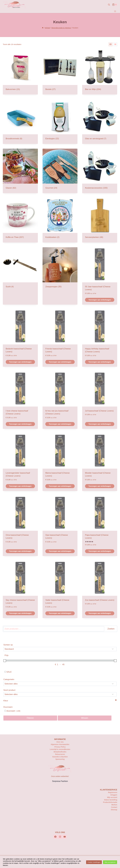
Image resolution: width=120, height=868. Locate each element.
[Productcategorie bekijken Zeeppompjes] (60, 270)
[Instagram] (60, 837)
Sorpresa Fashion (60, 781)
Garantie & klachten (60, 757)
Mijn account (112, 797)
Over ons (60, 742)
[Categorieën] (60, 684)
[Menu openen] (115, 11)
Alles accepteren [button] (110, 862)
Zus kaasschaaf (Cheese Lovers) (100, 600)
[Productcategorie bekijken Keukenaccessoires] (100, 171)
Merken (114, 805)
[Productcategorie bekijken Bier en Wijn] (100, 72)
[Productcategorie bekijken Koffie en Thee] (20, 220)
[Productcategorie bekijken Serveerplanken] (100, 220)
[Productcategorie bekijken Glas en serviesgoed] (100, 122)
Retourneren (60, 754)
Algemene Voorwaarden (60, 744)
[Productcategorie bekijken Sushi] (20, 270)
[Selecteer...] (60, 694)
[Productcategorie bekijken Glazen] (20, 171)
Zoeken (111, 629)
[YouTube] (65, 837)
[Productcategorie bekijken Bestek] (60, 72)
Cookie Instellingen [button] (94, 862)
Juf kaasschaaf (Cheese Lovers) (99, 411)
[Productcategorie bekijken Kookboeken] (60, 220)
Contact (114, 807)
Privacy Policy (60, 747)
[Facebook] (55, 837)
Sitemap (114, 810)
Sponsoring (60, 759)
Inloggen (114, 795)
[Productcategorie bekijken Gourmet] (60, 171)
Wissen (85, 718)
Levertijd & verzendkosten (60, 749)
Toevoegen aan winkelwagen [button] (100, 300)
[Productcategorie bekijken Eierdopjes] (60, 122)
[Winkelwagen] (115, 5)
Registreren (113, 792)
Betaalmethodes (60, 752)
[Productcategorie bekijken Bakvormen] (20, 72)
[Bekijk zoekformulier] (109, 5)
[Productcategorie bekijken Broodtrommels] (20, 122)
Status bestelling (111, 800)
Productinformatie (110, 802)
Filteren (30, 718)
